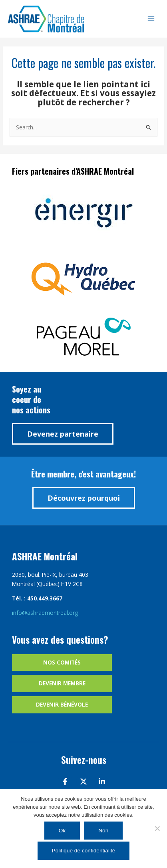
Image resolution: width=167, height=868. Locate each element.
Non (103, 831)
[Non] (157, 828)
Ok (62, 831)
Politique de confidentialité (84, 851)
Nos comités (62, 662)
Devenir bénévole (62, 704)
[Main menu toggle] (151, 19)
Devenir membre (62, 683)
